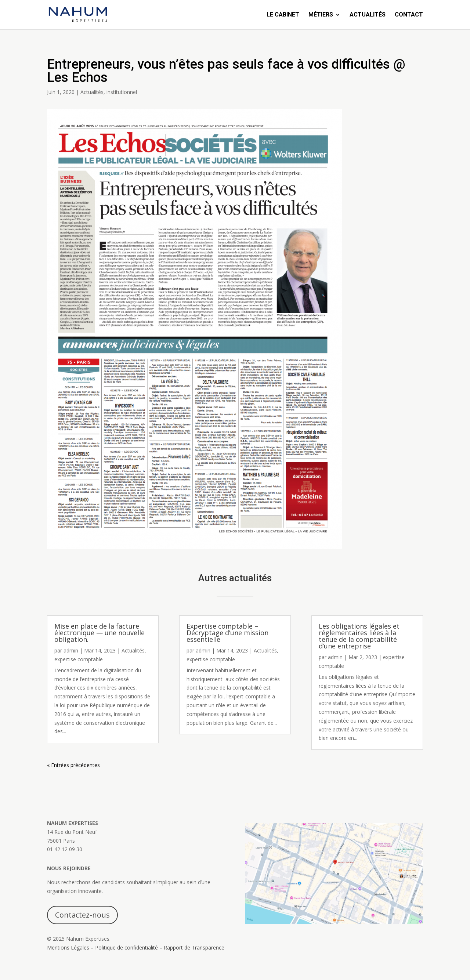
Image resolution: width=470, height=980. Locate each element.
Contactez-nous (82, 915)
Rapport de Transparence (194, 948)
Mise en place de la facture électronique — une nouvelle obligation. (100, 633)
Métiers (321, 15)
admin (71, 650)
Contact (409, 15)
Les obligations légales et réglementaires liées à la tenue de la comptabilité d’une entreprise (359, 636)
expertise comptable (79, 659)
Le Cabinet (283, 15)
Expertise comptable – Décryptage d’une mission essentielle (227, 633)
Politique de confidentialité (126, 948)
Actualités (368, 15)
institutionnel (122, 92)
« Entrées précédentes (73, 765)
